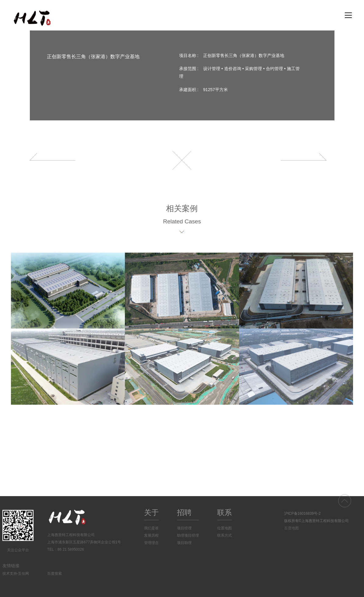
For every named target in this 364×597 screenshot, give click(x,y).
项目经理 (184, 528)
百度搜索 (55, 574)
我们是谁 (151, 528)
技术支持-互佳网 (16, 574)
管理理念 (151, 543)
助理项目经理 (188, 535)
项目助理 (184, 543)
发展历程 (151, 535)
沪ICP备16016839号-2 (302, 513)
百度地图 (292, 528)
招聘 (184, 512)
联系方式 (224, 535)
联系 (224, 512)
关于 (151, 512)
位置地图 (224, 528)
